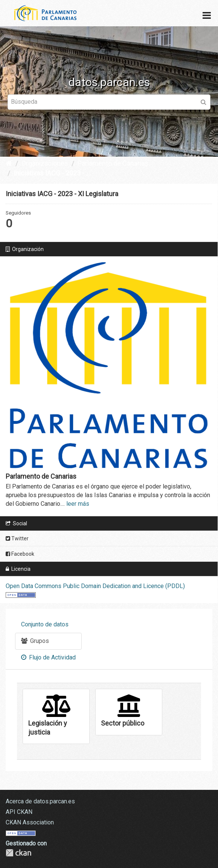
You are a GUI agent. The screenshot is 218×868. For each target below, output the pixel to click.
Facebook (20, 554)
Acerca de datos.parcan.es (40, 801)
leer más (78, 504)
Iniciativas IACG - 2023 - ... (52, 173)
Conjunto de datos (45, 624)
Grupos (35, 641)
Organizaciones (45, 163)
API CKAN (19, 812)
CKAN (18, 853)
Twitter (17, 538)
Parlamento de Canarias (113, 163)
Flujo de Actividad (48, 657)
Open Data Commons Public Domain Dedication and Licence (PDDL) (95, 586)
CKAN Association (30, 822)
